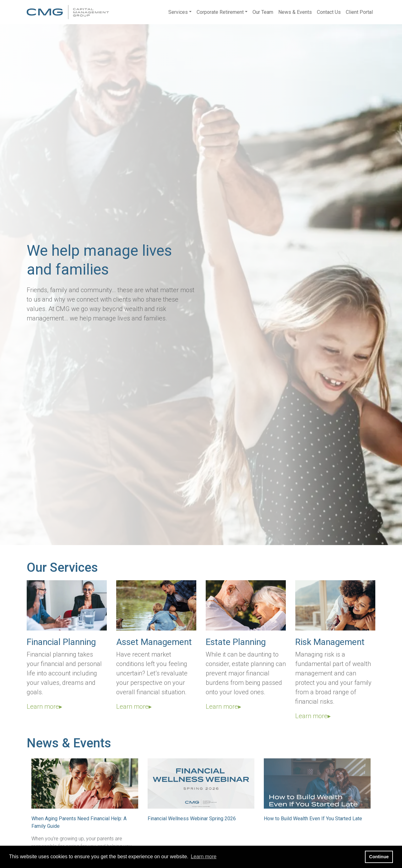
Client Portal (359, 12)
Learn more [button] (204, 857)
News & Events (295, 12)
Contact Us (329, 12)
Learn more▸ (44, 707)
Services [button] (178, 12)
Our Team (263, 12)
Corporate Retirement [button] (220, 12)
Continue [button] (379, 857)
